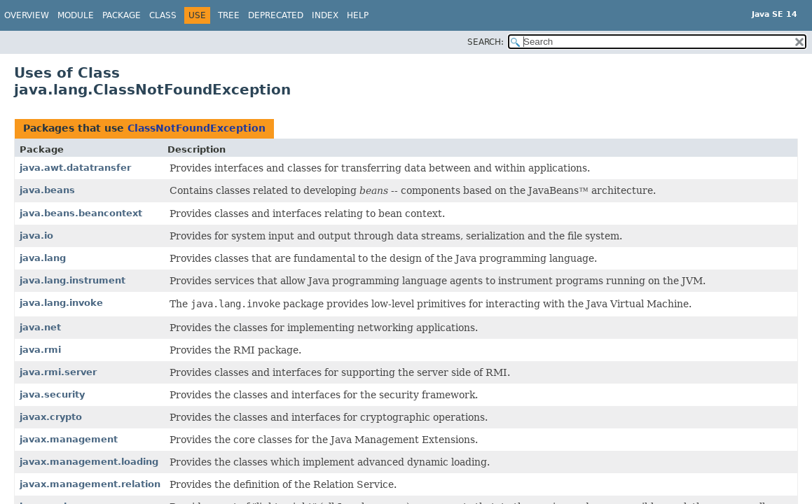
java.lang (43, 258)
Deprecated (276, 15)
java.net (40, 327)
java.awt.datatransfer (75, 168)
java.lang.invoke (61, 303)
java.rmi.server (58, 372)
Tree (229, 15)
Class (163, 15)
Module (76, 15)
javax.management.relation (90, 484)
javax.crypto (51, 417)
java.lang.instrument (73, 280)
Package (122, 15)
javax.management (69, 439)
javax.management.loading (89, 462)
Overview (27, 15)
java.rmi (40, 350)
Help (358, 15)
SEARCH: (486, 42)
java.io (36, 236)
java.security (52, 394)
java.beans (47, 190)
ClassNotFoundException (197, 128)
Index (325, 15)
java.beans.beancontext (81, 213)
